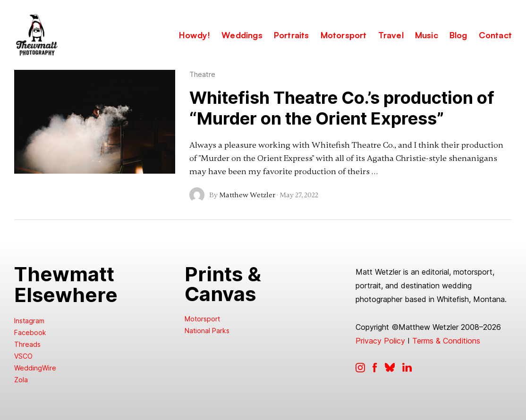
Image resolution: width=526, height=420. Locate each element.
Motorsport (202, 319)
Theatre (202, 74)
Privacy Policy (380, 341)
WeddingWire (35, 368)
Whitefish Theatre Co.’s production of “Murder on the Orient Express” (342, 108)
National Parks (207, 331)
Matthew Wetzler (247, 195)
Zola (21, 380)
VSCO (23, 356)
